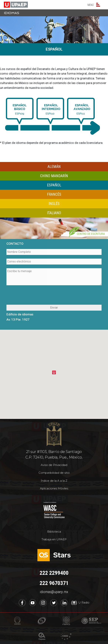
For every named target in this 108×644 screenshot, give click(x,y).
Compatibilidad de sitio (54, 473)
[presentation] (54, 296)
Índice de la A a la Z (54, 481)
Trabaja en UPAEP (54, 539)
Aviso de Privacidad (54, 465)
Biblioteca (54, 532)
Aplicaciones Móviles (54, 488)
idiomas (12, 13)
